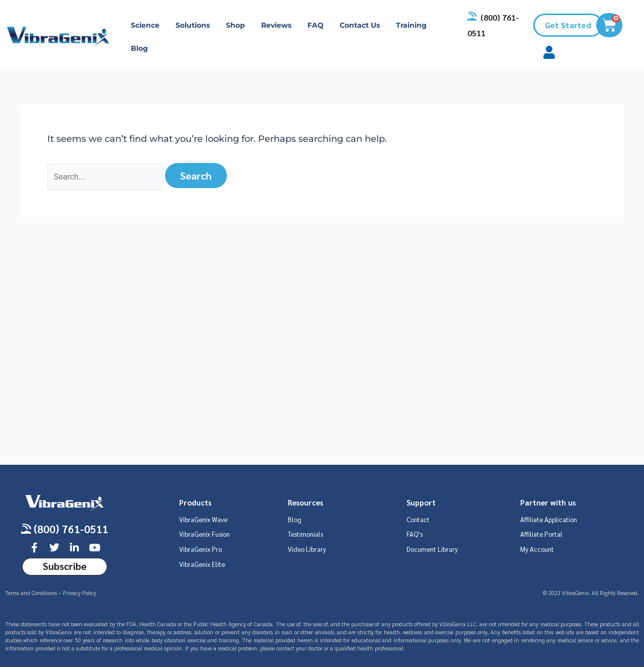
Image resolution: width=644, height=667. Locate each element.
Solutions (193, 25)
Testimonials (305, 534)
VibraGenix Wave (203, 519)
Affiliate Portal (541, 534)
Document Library (432, 549)
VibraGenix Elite (202, 564)
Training (411, 25)
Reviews (276, 25)
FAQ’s (415, 534)
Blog (139, 48)
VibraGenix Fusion (205, 534)
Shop (235, 25)
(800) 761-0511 (71, 529)
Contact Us (360, 25)
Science (145, 25)
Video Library (307, 549)
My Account (537, 549)
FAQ (315, 25)
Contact (418, 519)
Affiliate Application (549, 519)
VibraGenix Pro (200, 549)
